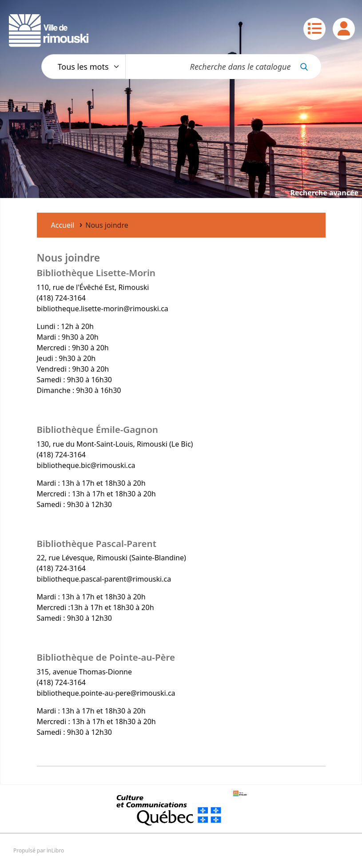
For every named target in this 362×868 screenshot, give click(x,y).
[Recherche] (309, 67)
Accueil (63, 225)
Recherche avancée (324, 193)
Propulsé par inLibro (39, 850)
